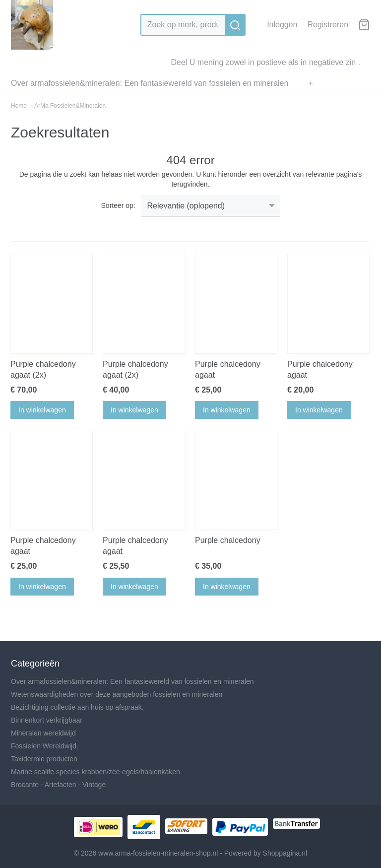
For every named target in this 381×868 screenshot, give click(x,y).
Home (19, 106)
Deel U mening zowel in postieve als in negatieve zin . (265, 62)
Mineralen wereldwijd (43, 733)
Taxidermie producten (44, 759)
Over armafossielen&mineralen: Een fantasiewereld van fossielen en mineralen (150, 83)
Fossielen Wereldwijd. (45, 746)
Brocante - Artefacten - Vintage (58, 785)
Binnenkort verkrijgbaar (47, 720)
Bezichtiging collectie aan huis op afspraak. (77, 707)
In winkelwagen (42, 410)
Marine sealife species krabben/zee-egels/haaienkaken (95, 772)
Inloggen (282, 25)
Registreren (328, 25)
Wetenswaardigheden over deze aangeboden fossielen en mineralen (117, 694)
